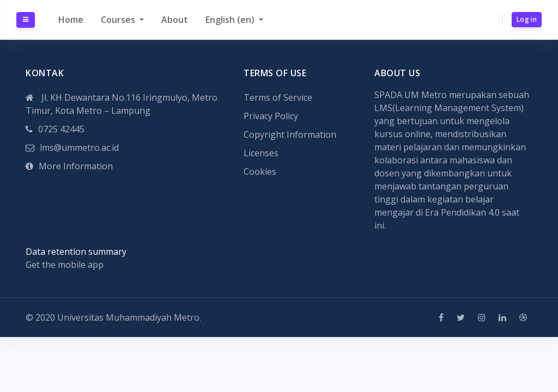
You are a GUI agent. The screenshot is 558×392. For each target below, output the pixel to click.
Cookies (260, 171)
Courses (119, 20)
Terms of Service (278, 97)
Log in (527, 19)
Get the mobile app (65, 265)
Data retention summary (76, 252)
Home (71, 20)
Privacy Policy (271, 116)
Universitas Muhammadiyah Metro (128, 317)
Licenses (261, 153)
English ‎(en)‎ (231, 20)
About (175, 20)
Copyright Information (290, 134)
